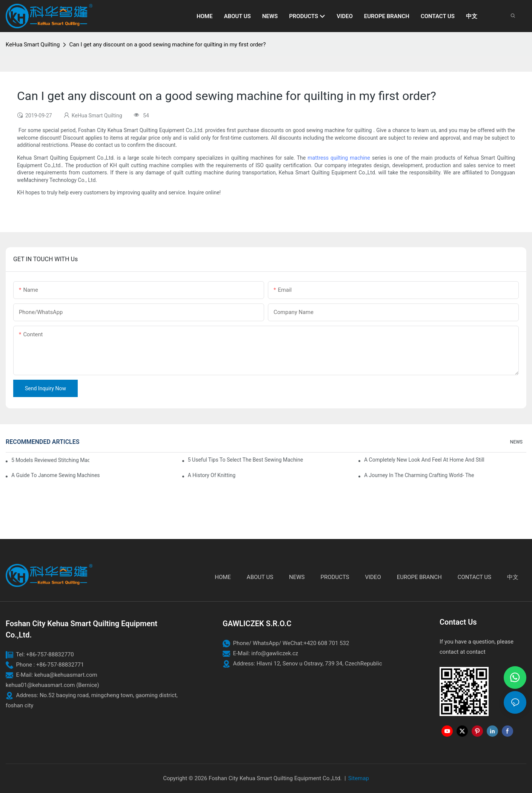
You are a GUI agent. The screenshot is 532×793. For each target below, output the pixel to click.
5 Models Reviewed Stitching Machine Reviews (50, 460)
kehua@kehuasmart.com (66, 675)
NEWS (516, 442)
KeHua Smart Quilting (33, 45)
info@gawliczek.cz (275, 653)
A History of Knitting (212, 475)
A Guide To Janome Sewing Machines (56, 475)
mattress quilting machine (339, 158)
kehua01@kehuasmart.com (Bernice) (52, 685)
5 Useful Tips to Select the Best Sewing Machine (246, 460)
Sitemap (359, 778)
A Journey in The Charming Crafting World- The (419, 475)
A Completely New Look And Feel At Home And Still (424, 460)
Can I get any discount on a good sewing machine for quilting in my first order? (167, 45)
